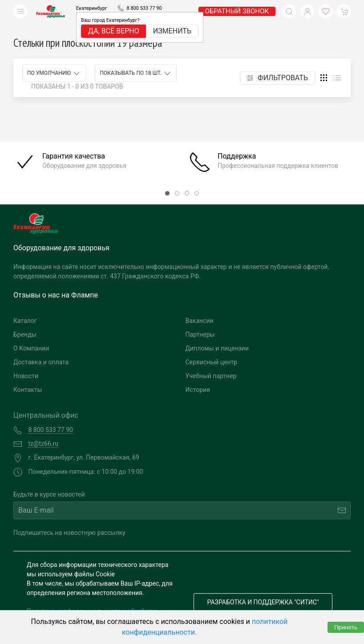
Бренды (25, 321)
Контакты (28, 376)
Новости (26, 363)
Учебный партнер (211, 363)
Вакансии (200, 307)
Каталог (25, 307)
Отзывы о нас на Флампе (56, 282)
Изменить (172, 31)
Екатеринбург (92, 8)
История (198, 376)
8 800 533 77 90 (144, 8)
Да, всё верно (114, 31)
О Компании (31, 335)
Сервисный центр (212, 349)
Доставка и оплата (41, 349)
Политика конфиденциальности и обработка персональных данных (92, 602)
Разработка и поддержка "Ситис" (263, 589)
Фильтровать (277, 64)
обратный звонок (237, 11)
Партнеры (200, 321)
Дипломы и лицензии (217, 335)
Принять (346, 627)
